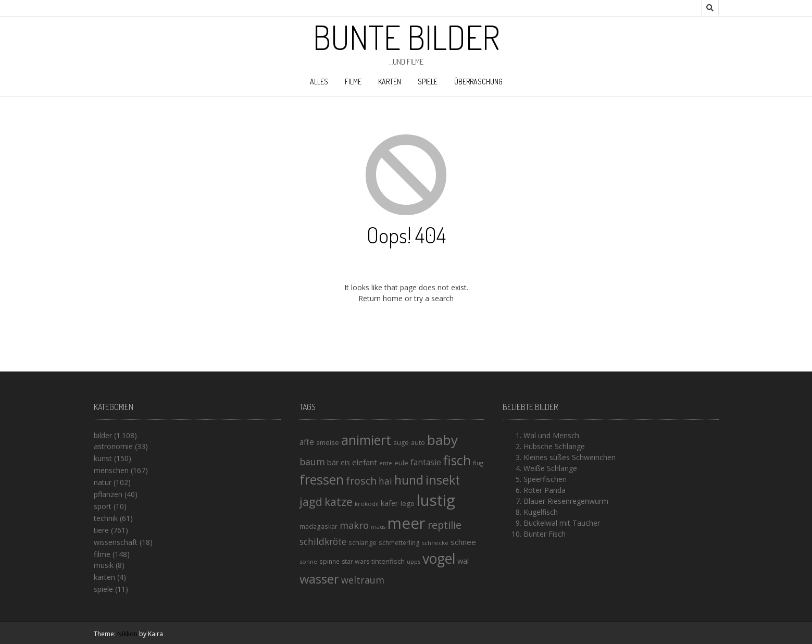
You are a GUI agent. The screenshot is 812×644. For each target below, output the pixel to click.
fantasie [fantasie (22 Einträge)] (426, 462)
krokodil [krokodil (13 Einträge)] (367, 504)
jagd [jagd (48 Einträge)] (311, 501)
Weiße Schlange (550, 468)
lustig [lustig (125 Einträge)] (436, 500)
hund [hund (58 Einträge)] (409, 480)
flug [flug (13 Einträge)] (478, 463)
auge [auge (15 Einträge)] (401, 443)
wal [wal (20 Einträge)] (463, 561)
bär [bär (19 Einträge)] (333, 462)
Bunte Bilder (406, 37)
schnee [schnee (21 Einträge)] (463, 542)
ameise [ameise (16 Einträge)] (328, 442)
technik (106, 518)
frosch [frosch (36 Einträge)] (361, 481)
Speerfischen (545, 479)
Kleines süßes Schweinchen (570, 457)
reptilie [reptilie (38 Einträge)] (445, 525)
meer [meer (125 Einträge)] (407, 523)
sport (103, 506)
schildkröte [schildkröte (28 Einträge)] (323, 542)
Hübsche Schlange (554, 446)
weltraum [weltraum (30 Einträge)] (363, 580)
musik (104, 565)
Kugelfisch (541, 512)
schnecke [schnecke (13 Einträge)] (435, 543)
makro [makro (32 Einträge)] (354, 525)
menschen (111, 470)
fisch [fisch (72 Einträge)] (457, 460)
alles (319, 82)
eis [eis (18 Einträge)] (345, 462)
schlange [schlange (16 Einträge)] (363, 542)
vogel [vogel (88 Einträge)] (439, 559)
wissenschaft (116, 542)
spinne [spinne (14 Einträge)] (329, 561)
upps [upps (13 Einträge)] (414, 561)
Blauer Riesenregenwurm (566, 501)
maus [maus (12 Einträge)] (378, 527)
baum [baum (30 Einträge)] (312, 462)
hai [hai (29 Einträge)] (385, 481)
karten (390, 82)
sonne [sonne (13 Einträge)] (308, 561)
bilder (103, 435)
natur (103, 482)
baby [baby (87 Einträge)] (442, 440)
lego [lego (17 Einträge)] (408, 503)
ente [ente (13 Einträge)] (386, 463)
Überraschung (478, 82)
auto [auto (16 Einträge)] (418, 442)
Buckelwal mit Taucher (562, 523)
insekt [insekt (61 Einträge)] (443, 480)
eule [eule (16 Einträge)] (401, 463)
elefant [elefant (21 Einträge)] (365, 462)
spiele (428, 82)
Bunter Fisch (545, 534)
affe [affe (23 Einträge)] (307, 442)
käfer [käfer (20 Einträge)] (390, 503)
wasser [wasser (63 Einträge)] (319, 579)
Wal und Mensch (551, 435)
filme (353, 82)
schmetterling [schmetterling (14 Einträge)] (399, 543)
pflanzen (108, 494)
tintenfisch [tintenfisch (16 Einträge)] (388, 561)
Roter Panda (545, 490)
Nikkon (127, 634)
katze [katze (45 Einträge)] (339, 502)
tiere (101, 530)
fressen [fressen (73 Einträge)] (322, 479)
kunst (103, 458)
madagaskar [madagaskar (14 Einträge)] (318, 527)
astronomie (113, 446)
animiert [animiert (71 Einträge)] (366, 440)
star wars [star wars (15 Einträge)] (355, 561)
